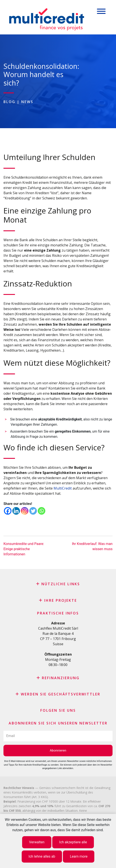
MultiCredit (63, 488)
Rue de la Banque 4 (58, 634)
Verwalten (37, 842)
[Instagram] (25, 511)
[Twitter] (33, 511)
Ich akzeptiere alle (73, 842)
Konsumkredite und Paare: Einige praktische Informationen (24, 549)
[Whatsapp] (42, 511)
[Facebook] (8, 511)
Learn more (79, 856)
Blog (9, 102)
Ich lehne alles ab (42, 856)
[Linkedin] (16, 511)
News (27, 102)
